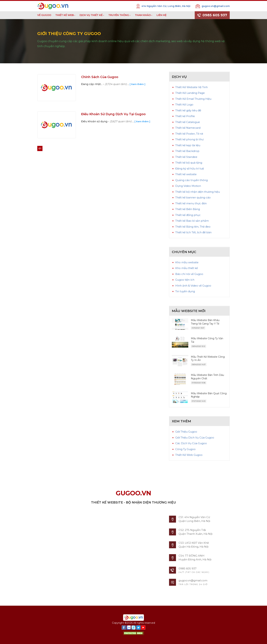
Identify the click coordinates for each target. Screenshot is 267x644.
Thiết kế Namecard (188, 128)
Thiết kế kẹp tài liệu (188, 145)
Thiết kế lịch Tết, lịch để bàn (193, 232)
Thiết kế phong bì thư (189, 139)
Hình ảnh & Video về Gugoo (193, 286)
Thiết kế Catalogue (188, 122)
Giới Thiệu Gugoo (186, 432)
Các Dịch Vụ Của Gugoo (191, 443)
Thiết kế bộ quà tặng (189, 163)
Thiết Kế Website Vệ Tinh (191, 87)
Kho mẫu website (187, 262)
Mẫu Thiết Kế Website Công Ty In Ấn (208, 359)
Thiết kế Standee (186, 157)
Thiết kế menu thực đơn (191, 203)
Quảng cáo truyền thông (191, 180)
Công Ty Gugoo (185, 449)
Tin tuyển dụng (185, 291)
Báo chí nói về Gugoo (189, 274)
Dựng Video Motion (188, 186)
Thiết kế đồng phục (188, 215)
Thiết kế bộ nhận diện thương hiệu (198, 192)
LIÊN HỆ (162, 15)
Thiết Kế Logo (184, 105)
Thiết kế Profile (185, 116)
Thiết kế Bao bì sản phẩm (192, 221)
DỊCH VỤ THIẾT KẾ (91, 15)
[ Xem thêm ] (137, 84)
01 (40, 148)
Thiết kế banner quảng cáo (193, 197)
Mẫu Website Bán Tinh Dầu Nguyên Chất (207, 377)
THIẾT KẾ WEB (64, 15)
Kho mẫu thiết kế (187, 268)
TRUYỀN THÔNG (119, 15)
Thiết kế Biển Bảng (188, 209)
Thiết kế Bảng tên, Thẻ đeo (193, 227)
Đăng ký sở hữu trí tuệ (190, 169)
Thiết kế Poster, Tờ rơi (189, 134)
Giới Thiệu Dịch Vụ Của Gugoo (195, 438)
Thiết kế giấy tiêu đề (188, 110)
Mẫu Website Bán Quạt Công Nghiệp (209, 395)
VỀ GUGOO (44, 15)
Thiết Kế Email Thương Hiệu (193, 99)
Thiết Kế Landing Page (190, 93)
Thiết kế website (186, 174)
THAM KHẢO (143, 15)
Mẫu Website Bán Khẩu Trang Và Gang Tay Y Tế (205, 322)
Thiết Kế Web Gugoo (189, 455)
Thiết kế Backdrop (187, 151)
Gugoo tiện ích (185, 280)
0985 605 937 (212, 15)
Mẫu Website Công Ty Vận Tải (207, 340)
